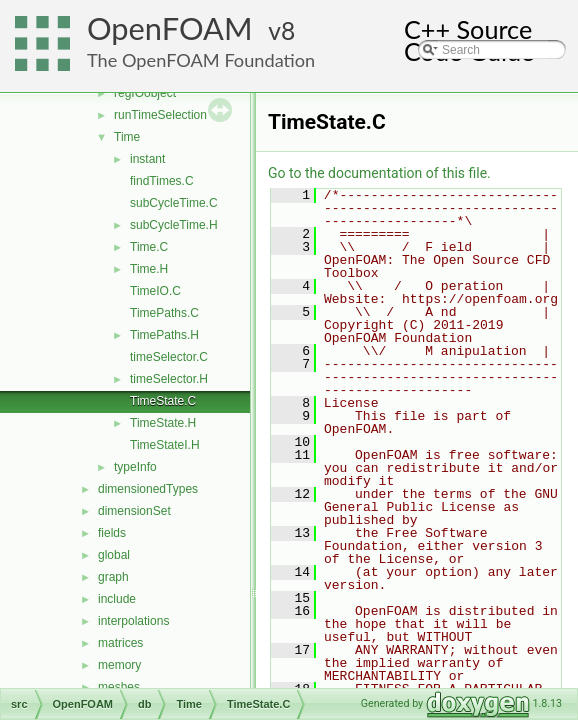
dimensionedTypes (148, 489)
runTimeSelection (160, 115)
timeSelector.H (169, 379)
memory (119, 665)
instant (147, 159)
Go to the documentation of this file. (379, 173)
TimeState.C (163, 401)
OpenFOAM (170, 28)
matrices (120, 643)
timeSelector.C (169, 357)
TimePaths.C (164, 313)
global (114, 555)
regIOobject (145, 93)
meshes (119, 687)
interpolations (133, 621)
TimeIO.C (155, 291)
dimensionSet (134, 511)
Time (127, 137)
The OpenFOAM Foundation (201, 60)
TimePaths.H (164, 335)
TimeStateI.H (165, 445)
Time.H (149, 269)
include (117, 599)
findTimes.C (162, 181)
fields (112, 533)
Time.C (149, 247)
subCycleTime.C (174, 203)
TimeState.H (163, 423)
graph (113, 577)
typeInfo (135, 467)
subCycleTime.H (174, 225)
